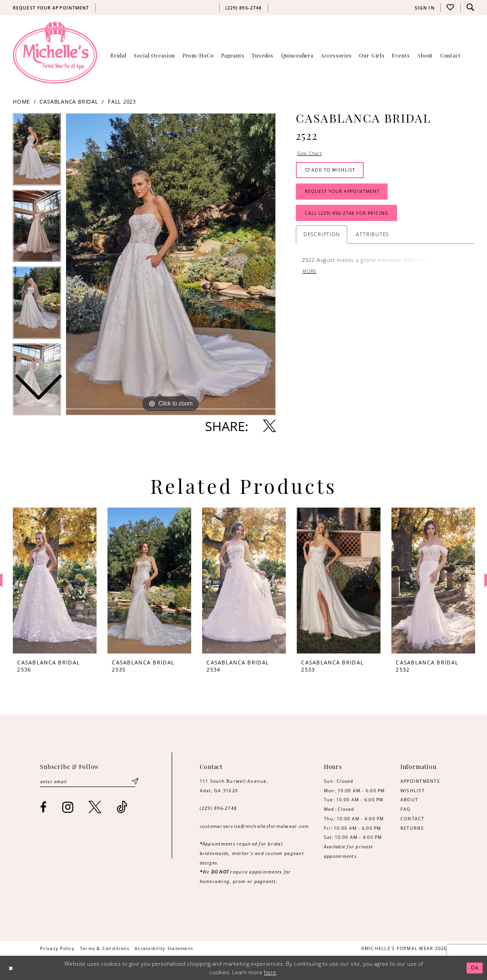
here (270, 972)
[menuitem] (51, 8)
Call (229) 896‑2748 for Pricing (347, 216)
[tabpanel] (171, 264)
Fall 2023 (122, 102)
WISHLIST (413, 791)
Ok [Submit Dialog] (475, 968)
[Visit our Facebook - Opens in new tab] (44, 807)
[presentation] (55, 581)
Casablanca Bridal (69, 102)
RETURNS (412, 828)
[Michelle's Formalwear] (55, 52)
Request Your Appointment (342, 193)
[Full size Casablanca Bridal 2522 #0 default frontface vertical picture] (171, 264)
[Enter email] (89, 782)
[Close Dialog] (11, 968)
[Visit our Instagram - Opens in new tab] (68, 807)
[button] (424, 8)
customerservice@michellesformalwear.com (254, 826)
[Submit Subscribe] (135, 782)
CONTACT (413, 819)
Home (21, 102)
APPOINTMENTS (420, 781)
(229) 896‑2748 (219, 808)
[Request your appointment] (51, 8)
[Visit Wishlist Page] (450, 8)
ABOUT (409, 800)
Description (322, 237)
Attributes (372, 237)
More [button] (310, 274)
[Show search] (470, 8)
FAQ (406, 809)
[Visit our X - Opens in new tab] (95, 807)
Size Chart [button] (311, 153)
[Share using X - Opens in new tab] (269, 426)
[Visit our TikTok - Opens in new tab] (122, 807)
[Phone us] (243, 8)
